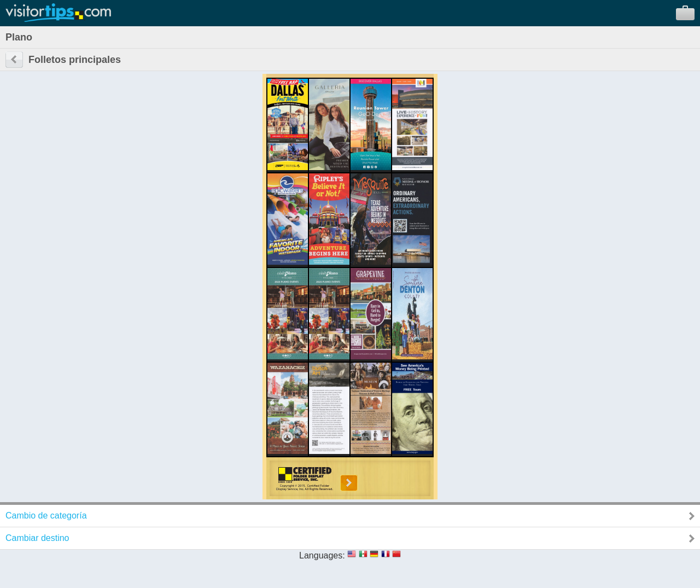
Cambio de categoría (46, 516)
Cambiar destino (37, 538)
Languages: (322, 555)
